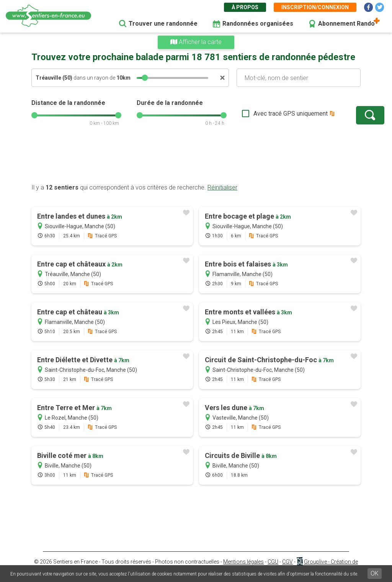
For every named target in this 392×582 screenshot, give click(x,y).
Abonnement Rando (346, 24)
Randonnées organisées (258, 24)
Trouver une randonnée (163, 24)
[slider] (145, 78)
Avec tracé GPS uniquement (267, 114)
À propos (245, 7)
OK (375, 573)
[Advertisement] (196, 159)
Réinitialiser (222, 187)
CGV (287, 562)
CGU (273, 562)
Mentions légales (243, 562)
